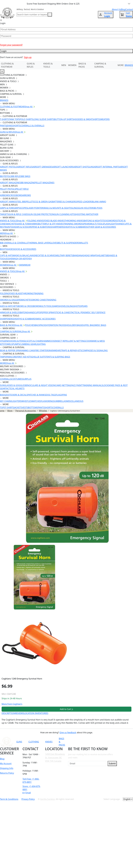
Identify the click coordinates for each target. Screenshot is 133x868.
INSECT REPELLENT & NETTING (70, 341)
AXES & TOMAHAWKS (28, 224)
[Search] (32, 15)
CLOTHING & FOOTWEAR (7, 65)
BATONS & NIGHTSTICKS (96, 221)
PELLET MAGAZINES (45, 183)
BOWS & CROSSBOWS (28, 306)
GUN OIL (32, 214)
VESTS (25, 407)
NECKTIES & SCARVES (45, 255)
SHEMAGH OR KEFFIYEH (20, 259)
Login (66, 51)
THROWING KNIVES (74, 221)
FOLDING (5, 293)
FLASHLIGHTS (110, 224)
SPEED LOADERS (84, 202)
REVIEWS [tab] (20, 713)
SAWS (56, 306)
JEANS (9, 126)
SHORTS (16, 126)
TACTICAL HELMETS (15, 388)
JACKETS (18, 407)
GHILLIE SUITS (39, 357)
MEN (64, 65)
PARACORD (11, 357)
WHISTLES (27, 401)
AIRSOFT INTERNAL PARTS (107, 167)
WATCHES (36, 401)
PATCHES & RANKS (37, 395)
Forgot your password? (11, 45)
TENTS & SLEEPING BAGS (58, 357)
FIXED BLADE (16, 293)
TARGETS (4, 214)
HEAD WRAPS (91, 255)
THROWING (28, 293)
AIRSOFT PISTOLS (9, 167)
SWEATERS (104, 119)
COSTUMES (17, 379)
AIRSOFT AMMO (8, 202)
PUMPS (16, 344)
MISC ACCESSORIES (46, 319)
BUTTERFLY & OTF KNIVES (51, 224)
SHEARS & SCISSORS (22, 227)
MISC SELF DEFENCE (96, 312)
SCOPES (24, 208)
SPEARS (86, 224)
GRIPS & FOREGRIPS (10, 208)
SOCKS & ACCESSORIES (25, 249)
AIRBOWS (5, 195)
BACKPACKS (40, 325)
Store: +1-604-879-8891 (31, 788)
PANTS (3, 126)
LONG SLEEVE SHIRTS (44, 119)
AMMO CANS (28, 350)
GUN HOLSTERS (86, 208)
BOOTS (3, 249)
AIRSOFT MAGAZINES (10, 183)
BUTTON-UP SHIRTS (64, 119)
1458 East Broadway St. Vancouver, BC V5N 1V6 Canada (55, 757)
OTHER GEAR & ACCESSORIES (102, 227)
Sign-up (28, 57)
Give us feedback (68, 732)
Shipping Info (7, 768)
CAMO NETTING (63, 385)
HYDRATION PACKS (55, 325)
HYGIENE (4, 341)
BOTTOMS (33, 407)
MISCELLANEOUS (75, 401)
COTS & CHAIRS (35, 341)
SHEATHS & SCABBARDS (76, 227)
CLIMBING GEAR (28, 344)
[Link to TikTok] (105, 742)
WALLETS (84, 243)
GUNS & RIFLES (31, 65)
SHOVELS (63, 306)
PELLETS (30, 202)
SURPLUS (27, 379)
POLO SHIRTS (26, 119)
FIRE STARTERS (42, 350)
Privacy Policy (28, 799)
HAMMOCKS (49, 341)
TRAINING (39, 293)
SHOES (10, 249)
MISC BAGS (101, 325)
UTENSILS (23, 341)
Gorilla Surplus (47, 799)
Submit (112, 763)
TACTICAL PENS (78, 312)
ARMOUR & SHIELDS (10, 312)
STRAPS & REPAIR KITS (71, 350)
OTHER (95, 214)
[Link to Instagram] (99, 742)
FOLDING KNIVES (36, 221)
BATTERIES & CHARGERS (64, 202)
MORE (121, 65)
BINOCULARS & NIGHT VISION (40, 385)
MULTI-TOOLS (97, 224)
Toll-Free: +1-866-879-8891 (31, 781)
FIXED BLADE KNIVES (54, 221)
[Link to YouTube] (86, 742)
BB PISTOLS (6, 176)
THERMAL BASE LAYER (39, 243)
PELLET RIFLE (22, 189)
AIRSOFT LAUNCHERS (63, 167)
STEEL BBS (21, 202)
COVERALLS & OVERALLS (32, 126)
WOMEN (72, 65)
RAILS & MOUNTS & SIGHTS (58, 208)
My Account (6, 763)
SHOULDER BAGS (73, 325)
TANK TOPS (14, 119)
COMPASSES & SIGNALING (95, 350)
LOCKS (106, 385)
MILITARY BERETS (64, 255)
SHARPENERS (57, 227)
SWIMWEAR (25, 265)
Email (27, 793)
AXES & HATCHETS (9, 306)
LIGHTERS (17, 401)
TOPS (3, 407)
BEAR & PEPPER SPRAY (11, 350)
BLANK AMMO (99, 202)
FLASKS (45, 401)
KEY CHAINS (6, 401)
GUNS (19, 742)
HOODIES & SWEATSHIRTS (86, 119)
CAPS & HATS (6, 255)
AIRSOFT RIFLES (25, 167)
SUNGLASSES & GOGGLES (13, 385)
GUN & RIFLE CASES (18, 214)
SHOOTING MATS (83, 214)
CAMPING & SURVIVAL (100, 65)
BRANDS (129, 65)
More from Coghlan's (12, 704)
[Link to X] (112, 742)
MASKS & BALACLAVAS (24, 255)
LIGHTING (41, 344)
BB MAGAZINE (28, 183)
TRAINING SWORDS (73, 224)
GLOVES (54, 243)
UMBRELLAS (60, 401)
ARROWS (27, 195)
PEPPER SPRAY (47, 312)
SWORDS (112, 221)
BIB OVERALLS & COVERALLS (14, 243)
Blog (2, 759)
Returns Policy (7, 773)
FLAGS (59, 395)
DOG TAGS (51, 395)
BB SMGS (26, 176)
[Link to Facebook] (92, 742)
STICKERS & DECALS (18, 395)
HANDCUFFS (34, 312)
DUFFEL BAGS (88, 325)
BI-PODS (98, 208)
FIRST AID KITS (24, 357)
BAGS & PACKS (82, 65)
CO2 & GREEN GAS (43, 202)
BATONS (24, 312)
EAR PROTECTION (45, 214)
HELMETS (102, 255)
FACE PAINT (77, 385)
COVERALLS (6, 379)
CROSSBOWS (16, 195)
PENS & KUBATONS (41, 227)
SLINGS (75, 208)
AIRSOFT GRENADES (42, 167)
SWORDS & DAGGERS (10, 300)
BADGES (4, 395)
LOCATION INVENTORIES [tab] (36, 713)
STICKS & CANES (63, 312)
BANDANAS (79, 255)
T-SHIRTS (4, 119)
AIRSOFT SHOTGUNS (84, 167)
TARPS (3, 357)
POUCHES (30, 325)
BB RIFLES (16, 176)
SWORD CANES (39, 300)
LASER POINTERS (36, 208)
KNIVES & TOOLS (48, 65)
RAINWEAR (54, 350)
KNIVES (49, 742)
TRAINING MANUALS (93, 385)
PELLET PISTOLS (8, 189)
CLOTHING (34, 742)
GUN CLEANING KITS (64, 214)
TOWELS (8, 344)
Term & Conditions (9, 799)
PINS (65, 395)
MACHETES (12, 224)
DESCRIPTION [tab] (8, 713)
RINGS (51, 401)
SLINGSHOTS (74, 306)
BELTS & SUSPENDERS (68, 243)
